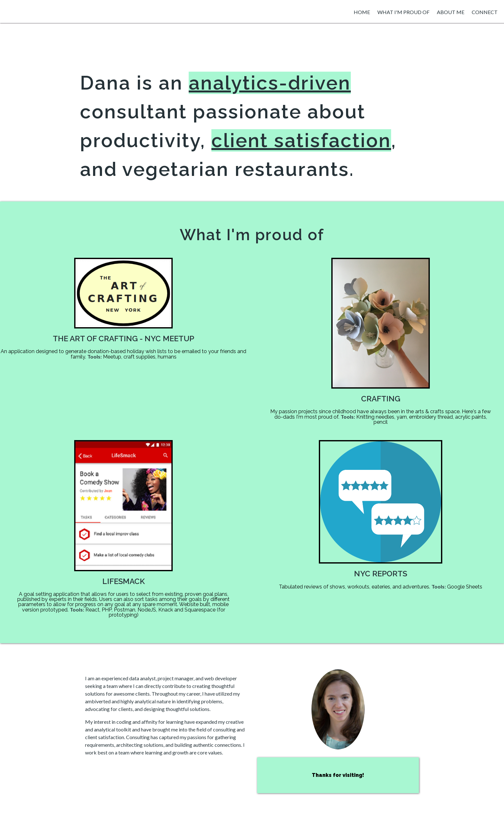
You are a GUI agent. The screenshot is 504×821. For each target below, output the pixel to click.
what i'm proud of (403, 12)
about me (451, 12)
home (362, 12)
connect (485, 12)
